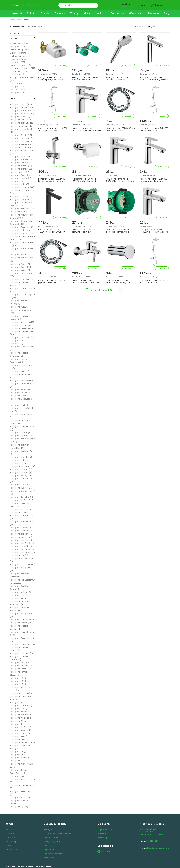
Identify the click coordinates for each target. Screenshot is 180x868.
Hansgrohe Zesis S (20, 174)
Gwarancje (11, 837)
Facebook (104, 851)
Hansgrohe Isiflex (19, 370)
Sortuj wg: (139, 25)
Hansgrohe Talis (19, 554)
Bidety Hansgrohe (20, 52)
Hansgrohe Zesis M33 (22, 232)
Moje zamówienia (105, 829)
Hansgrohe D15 (18, 720)
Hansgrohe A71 (18, 683)
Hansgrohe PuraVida (21, 717)
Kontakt (10, 829)
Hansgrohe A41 (18, 677)
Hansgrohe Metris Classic (23, 741)
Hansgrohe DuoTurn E (21, 484)
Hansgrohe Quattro (20, 732)
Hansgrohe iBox (19, 594)
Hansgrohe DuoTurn (21, 726)
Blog (167, 12)
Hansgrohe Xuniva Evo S (23, 548)
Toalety (45, 12)
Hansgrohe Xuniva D (21, 472)
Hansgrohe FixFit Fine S (22, 536)
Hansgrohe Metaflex (21, 668)
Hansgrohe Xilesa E (21, 107)
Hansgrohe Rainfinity (22, 122)
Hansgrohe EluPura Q (21, 462)
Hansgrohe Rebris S (21, 165)
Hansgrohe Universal (21, 745)
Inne (46, 845)
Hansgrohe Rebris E (21, 168)
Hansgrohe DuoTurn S (22, 487)
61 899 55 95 (127, 5)
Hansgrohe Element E (21, 530)
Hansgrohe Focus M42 (22, 337)
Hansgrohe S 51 (19, 211)
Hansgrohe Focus (20, 180)
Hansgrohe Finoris (20, 156)
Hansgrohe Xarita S (20, 622)
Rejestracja (103, 837)
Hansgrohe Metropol (21, 125)
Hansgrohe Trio (18, 708)
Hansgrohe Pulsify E (21, 199)
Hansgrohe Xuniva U (21, 469)
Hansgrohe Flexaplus (21, 456)
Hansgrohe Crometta (22, 186)
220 (110, 289)
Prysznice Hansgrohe (22, 67)
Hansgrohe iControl (20, 738)
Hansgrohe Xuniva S (21, 435)
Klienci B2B (49, 857)
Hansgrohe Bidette (21, 254)
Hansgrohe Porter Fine (22, 545)
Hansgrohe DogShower (22, 619)
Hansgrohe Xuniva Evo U (23, 551)
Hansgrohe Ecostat (21, 177)
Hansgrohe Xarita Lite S (22, 496)
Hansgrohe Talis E (20, 119)
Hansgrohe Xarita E (20, 392)
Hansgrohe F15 (18, 754)
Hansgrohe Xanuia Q (21, 134)
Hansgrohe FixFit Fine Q (22, 542)
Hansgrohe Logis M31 (21, 797)
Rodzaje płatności (52, 837)
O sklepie (10, 833)
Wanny (74, 12)
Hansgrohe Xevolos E (22, 278)
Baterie (31, 12)
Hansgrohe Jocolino (21, 692)
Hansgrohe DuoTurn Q (22, 499)
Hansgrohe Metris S (20, 591)
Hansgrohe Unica (20, 171)
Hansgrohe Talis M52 (21, 705)
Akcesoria (153, 12)
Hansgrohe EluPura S (21, 324)
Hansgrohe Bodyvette (22, 711)
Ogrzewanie (117, 12)
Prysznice (60, 12)
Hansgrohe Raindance (22, 110)
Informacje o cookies (54, 853)
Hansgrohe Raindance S (23, 533)
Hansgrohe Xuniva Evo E (22, 465)
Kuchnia (100, 12)
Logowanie (102, 833)
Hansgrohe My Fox (20, 806)
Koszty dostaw (51, 829)
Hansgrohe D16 (18, 751)
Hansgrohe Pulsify (20, 263)
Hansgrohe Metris (20, 196)
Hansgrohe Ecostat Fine (22, 564)
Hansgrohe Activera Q (22, 702)
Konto (144, 4)
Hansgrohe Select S (20, 729)
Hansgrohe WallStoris (22, 226)
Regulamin (49, 849)
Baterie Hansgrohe (21, 49)
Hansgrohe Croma (21, 146)
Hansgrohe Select (20, 269)
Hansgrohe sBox (19, 395)
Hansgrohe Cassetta (21, 511)
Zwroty (9, 845)
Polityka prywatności (54, 841)
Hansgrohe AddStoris (22, 113)
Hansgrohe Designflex (22, 327)
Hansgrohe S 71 (19, 306)
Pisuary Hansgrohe (20, 64)
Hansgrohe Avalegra (21, 475)
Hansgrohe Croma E (21, 527)
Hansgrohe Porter (20, 389)
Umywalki (16, 12)
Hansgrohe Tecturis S (22, 137)
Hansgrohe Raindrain (22, 159)
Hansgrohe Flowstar (21, 508)
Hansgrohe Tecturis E (22, 140)
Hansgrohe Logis (20, 116)
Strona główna (16, 19)
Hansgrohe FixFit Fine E (22, 539)
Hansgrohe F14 (18, 748)
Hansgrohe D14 (18, 723)
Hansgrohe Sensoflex (21, 665)
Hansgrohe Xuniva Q (21, 432)
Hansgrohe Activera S (22, 321)
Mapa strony (12, 849)
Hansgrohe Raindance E (23, 643)
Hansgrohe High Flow (21, 662)
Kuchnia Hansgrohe (21, 55)
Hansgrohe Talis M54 (22, 162)
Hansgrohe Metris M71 (21, 653)
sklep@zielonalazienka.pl (158, 847)
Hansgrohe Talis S (20, 229)
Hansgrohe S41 (18, 597)
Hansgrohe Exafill (19, 404)
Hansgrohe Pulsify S (21, 266)
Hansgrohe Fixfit (19, 183)
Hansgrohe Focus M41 (22, 380)
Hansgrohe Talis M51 (21, 459)
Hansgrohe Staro (19, 735)
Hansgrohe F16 (18, 760)
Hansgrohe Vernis (19, 757)
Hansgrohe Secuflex (21, 714)
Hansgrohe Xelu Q (21, 104)
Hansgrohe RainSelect (22, 208)
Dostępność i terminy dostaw (58, 833)
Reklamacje (11, 841)
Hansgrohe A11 (18, 775)
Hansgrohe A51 (18, 680)
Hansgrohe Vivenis (20, 143)
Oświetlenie (136, 12)
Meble (87, 12)
